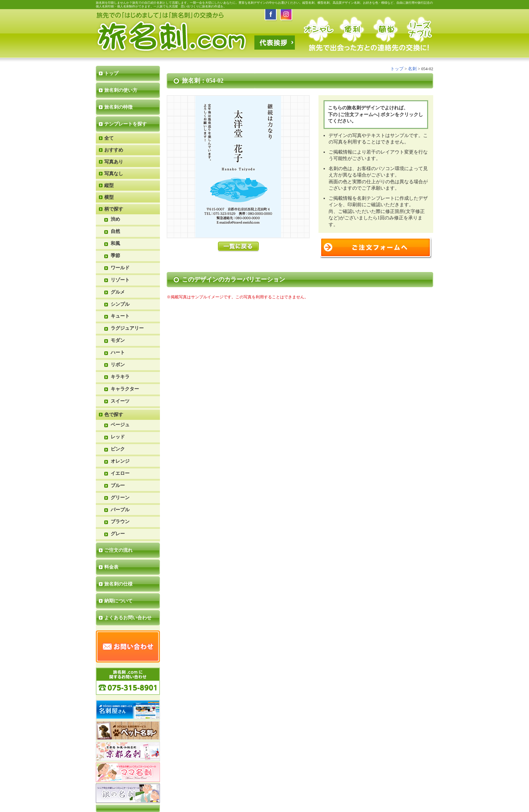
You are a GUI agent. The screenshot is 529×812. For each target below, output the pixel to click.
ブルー (118, 485)
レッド (118, 437)
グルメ (118, 292)
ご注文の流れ (118, 550)
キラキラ (120, 377)
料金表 (111, 567)
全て (109, 138)
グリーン (120, 498)
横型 (109, 197)
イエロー (120, 473)
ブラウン (120, 522)
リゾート (120, 280)
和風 (115, 243)
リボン (118, 365)
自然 (115, 231)
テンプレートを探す (126, 124)
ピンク (118, 449)
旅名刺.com (173, 37)
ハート (118, 353)
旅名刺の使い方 (121, 90)
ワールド (120, 268)
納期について (118, 601)
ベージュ (120, 425)
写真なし (114, 174)
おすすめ (114, 150)
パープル (120, 510)
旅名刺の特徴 (118, 107)
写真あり (114, 162)
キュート (120, 316)
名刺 (412, 69)
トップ (111, 73)
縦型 (109, 185)
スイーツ (120, 401)
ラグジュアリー (127, 328)
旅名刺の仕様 (118, 584)
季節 (115, 256)
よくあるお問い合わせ (128, 618)
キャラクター (125, 389)
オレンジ (120, 461)
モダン (118, 340)
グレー (118, 534)
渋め (115, 219)
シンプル (120, 304)
